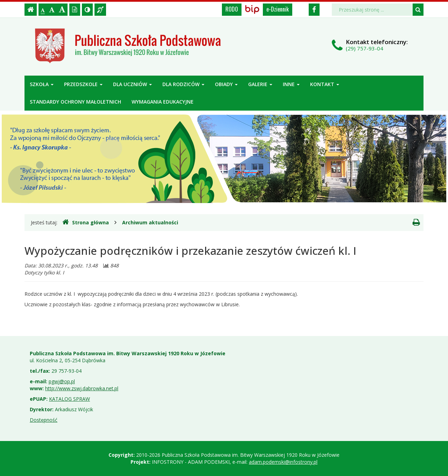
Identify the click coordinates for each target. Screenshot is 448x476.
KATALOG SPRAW (69, 399)
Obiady (226, 84)
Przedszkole (83, 84)
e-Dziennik (278, 9)
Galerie (260, 84)
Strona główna (86, 222)
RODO (232, 9)
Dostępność (44, 420)
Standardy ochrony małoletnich (75, 102)
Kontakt (325, 84)
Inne (291, 84)
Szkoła (42, 84)
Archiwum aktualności (150, 222)
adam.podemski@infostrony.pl (283, 462)
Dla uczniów (132, 84)
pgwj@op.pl (62, 381)
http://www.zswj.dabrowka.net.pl (82, 388)
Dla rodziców (183, 84)
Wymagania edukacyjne (163, 102)
